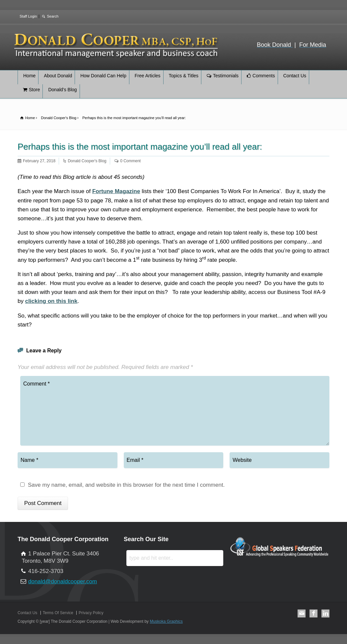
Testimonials (226, 76)
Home (29, 76)
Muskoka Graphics (166, 621)
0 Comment (130, 161)
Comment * (175, 411)
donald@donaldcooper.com (63, 581)
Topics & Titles (184, 76)
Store (34, 90)
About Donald (58, 76)
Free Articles (148, 76)
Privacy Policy (91, 613)
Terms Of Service (58, 613)
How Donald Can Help (103, 76)
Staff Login (28, 16)
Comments (264, 76)
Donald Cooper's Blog (87, 161)
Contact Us (295, 76)
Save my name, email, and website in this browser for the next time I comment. (126, 485)
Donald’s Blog (62, 90)
